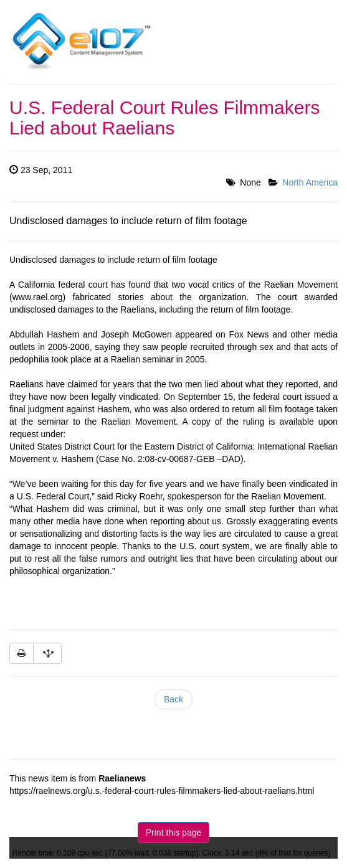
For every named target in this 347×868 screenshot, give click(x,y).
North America (310, 182)
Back (173, 699)
